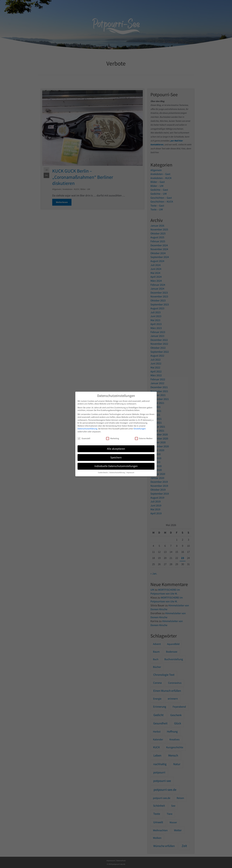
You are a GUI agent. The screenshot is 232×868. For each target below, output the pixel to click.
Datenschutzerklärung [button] (117, 473)
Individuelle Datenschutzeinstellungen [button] (116, 466)
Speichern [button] (116, 457)
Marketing (113, 438)
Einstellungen (140, 429)
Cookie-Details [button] (103, 473)
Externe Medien (144, 438)
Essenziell (84, 438)
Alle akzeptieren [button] (116, 449)
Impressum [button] (130, 473)
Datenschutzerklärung (87, 429)
